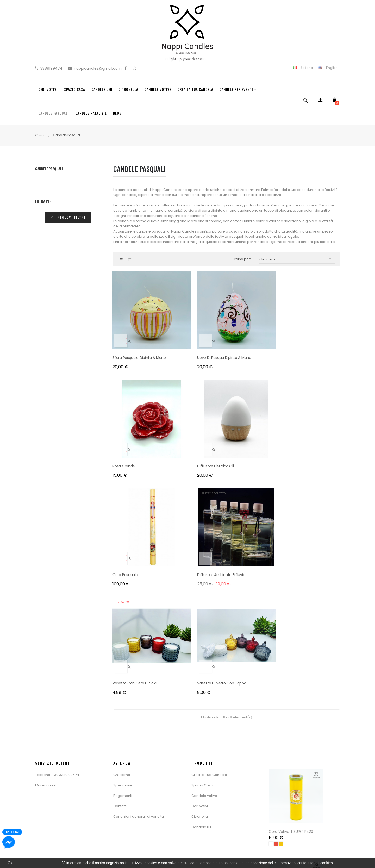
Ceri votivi (200, 546)
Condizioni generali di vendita (139, 557)
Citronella (200, 557)
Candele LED (202, 567)
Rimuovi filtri (68, 217)
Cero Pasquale (126, 417)
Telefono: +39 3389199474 (57, 515)
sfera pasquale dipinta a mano (135, 333)
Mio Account (46, 526)
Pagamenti (123, 536)
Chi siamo (122, 515)
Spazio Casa (202, 526)
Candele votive (204, 536)
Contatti (120, 546)
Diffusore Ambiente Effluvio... (197, 417)
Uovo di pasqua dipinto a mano (193, 333)
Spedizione (123, 526)
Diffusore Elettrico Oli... (308, 330)
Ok (10, 863)
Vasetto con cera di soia (252, 417)
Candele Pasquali (49, 169)
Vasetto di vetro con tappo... (307, 420)
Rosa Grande (242, 330)
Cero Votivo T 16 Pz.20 (288, 801)
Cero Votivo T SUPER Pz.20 (292, 588)
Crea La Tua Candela (209, 515)
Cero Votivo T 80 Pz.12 (288, 694)
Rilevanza (297, 259)
